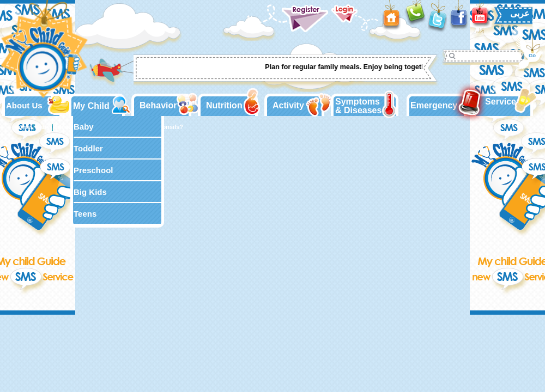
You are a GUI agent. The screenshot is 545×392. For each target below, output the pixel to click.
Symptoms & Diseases (358, 106)
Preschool (93, 170)
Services (503, 102)
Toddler (88, 148)
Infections (68, 127)
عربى (520, 13)
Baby (84, 127)
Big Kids (90, 192)
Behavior (158, 105)
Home (23, 127)
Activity (288, 105)
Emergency (434, 105)
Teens (85, 214)
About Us (24, 105)
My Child (91, 106)
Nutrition (224, 105)
